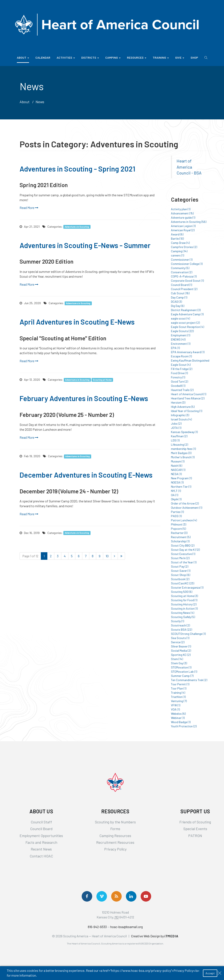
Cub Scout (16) (180, 293)
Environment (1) (181, 344)
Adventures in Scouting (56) (189, 222)
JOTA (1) (176, 428)
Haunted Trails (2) (182, 390)
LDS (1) (175, 440)
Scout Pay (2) (180, 566)
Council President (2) (184, 289)
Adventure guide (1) (183, 217)
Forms (115, 829)
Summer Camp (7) (182, 676)
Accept (210, 973)
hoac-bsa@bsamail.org (127, 927)
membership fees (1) (183, 449)
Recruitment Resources (115, 842)
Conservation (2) (182, 272)
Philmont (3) (179, 524)
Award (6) (177, 234)
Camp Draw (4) (180, 243)
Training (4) (178, 693)
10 (107, 556)
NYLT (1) (176, 491)
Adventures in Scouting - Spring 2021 (77, 169)
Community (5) (180, 268)
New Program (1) (181, 478)
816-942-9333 (97, 927)
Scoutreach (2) (180, 625)
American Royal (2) (183, 230)
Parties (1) (177, 512)
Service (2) (178, 642)
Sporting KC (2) (181, 655)
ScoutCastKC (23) (183, 583)
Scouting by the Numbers (115, 822)
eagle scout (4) (180, 318)
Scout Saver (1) (181, 571)
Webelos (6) (178, 714)
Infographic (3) (180, 415)
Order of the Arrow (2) (185, 503)
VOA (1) (175, 709)
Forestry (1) (178, 377)
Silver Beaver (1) (181, 646)
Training (161, 57)
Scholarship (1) (180, 541)
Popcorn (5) (178, 529)
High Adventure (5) (183, 407)
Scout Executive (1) (183, 554)
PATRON (195, 836)
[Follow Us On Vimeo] (102, 896)
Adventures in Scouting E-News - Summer (85, 245)
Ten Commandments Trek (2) (189, 680)
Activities (66, 57)
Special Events (195, 829)
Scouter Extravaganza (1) (187, 587)
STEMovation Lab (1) (184, 672)
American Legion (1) (183, 226)
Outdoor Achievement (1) (187, 508)
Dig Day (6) (178, 306)
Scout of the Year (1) (184, 562)
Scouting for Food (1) (184, 600)
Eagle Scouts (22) (182, 331)
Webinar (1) (178, 718)
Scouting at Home (102, 380)
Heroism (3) (178, 402)
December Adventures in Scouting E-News (86, 475)
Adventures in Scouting (77, 227)
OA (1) (175, 495)
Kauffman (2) (179, 436)
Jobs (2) (176, 423)
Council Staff (41, 822)
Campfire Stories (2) (184, 247)
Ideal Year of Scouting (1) (187, 411)
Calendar (43, 57)
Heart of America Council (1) (189, 394)
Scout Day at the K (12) (185, 550)
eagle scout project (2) (185, 323)
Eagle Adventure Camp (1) (187, 314)
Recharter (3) (179, 533)
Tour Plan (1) (179, 688)
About (23, 57)
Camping (113, 57)
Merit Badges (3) (181, 453)
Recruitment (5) (181, 537)
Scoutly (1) (177, 621)
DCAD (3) (176, 302)
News (40, 102)
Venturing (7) (179, 701)
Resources (137, 57)
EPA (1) (175, 348)
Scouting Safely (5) (183, 617)
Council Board (41, 829)
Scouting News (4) (183, 613)
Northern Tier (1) (181, 487)
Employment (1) (181, 335)
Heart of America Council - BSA (189, 167)
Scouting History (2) (184, 604)
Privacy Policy (115, 849)
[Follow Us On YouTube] (146, 896)
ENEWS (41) (178, 339)
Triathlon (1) (178, 697)
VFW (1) (176, 705)
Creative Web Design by (155, 936)
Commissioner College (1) (187, 264)
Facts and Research (41, 842)
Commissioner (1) (182, 260)
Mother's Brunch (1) (183, 457)
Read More (29, 208)
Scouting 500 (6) (182, 592)
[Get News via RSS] (116, 896)
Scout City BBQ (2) (183, 545)
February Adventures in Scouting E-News (84, 398)
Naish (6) (177, 466)
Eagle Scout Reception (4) (187, 327)
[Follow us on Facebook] (87, 896)
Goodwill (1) (178, 386)
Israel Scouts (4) (181, 419)
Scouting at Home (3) (184, 596)
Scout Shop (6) (181, 575)
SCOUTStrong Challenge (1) (188, 634)
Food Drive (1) (179, 373)
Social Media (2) (181, 650)
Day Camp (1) (179, 297)
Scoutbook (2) (180, 579)
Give (180, 57)
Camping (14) (179, 251)
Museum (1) (178, 461)
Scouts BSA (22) (181, 629)
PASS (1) (176, 516)
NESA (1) (176, 474)
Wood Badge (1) (181, 722)
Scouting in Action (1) (184, 608)
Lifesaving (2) (179, 444)
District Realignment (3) (186, 310)
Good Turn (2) (179, 381)
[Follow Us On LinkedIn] (131, 896)
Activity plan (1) (181, 209)
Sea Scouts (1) (180, 638)
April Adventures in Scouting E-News (77, 322)
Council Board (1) (181, 285)
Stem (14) (177, 659)
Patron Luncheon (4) (184, 520)
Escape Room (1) (181, 356)
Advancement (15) (182, 213)
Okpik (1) (176, 499)
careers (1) (177, 255)
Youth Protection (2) (184, 726)
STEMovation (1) (181, 667)
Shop (194, 57)
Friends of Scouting (195, 822)
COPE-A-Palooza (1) (184, 276)
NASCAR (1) (178, 470)
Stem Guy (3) (179, 663)
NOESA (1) (177, 482)
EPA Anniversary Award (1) (188, 352)
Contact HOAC (41, 856)
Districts (90, 57)
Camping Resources (115, 836)
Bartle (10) (177, 238)
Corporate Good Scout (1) (187, 281)
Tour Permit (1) (180, 684)
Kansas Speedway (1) (184, 432)
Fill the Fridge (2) (182, 369)
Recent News (41, 849)
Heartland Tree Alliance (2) (188, 398)
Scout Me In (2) (180, 558)
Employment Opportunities (41, 836)
